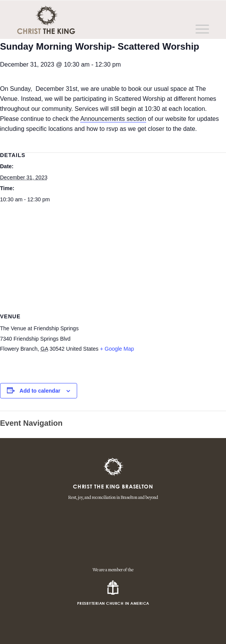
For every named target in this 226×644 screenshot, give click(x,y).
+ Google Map (117, 349)
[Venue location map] (113, 264)
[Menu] (198, 29)
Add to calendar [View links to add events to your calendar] (40, 391)
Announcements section (113, 119)
